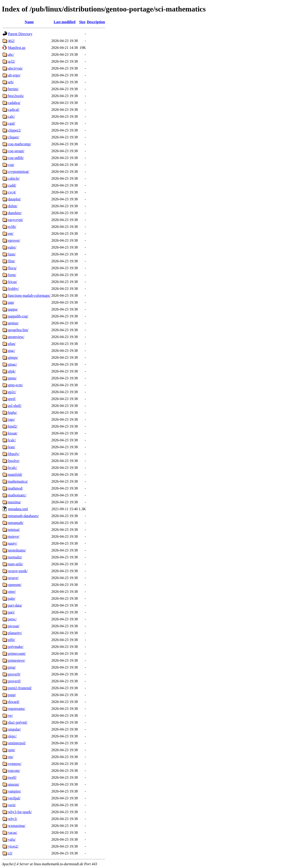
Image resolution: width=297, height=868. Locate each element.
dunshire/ (15, 213)
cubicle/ (14, 178)
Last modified (65, 22)
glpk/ (12, 371)
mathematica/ (18, 481)
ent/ (11, 234)
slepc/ (12, 736)
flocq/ (12, 268)
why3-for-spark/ (20, 812)
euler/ (12, 247)
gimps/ (13, 357)
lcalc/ (12, 440)
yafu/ (12, 839)
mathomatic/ (17, 495)
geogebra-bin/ (18, 330)
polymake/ (16, 647)
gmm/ (12, 378)
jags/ (11, 419)
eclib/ (12, 227)
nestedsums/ (17, 550)
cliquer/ (14, 137)
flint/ (12, 261)
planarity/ (15, 633)
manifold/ (15, 475)
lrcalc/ (13, 468)
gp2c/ (12, 392)
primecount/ (17, 654)
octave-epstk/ (18, 571)
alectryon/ (15, 68)
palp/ (12, 598)
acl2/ (12, 61)
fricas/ (13, 282)
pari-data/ (15, 605)
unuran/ (14, 784)
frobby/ (13, 289)
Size (82, 22)
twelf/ (12, 777)
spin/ (12, 750)
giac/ (12, 351)
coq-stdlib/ (16, 158)
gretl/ (12, 399)
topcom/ (14, 771)
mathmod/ (15, 488)
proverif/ (14, 681)
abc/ (11, 55)
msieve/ (14, 536)
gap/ (11, 302)
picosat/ (14, 626)
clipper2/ (15, 130)
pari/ (11, 612)
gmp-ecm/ (15, 385)
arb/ (11, 82)
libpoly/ (14, 454)
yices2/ (13, 846)
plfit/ (12, 640)
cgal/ (12, 123)
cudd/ (12, 185)
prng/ (12, 667)
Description (96, 22)
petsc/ (12, 619)
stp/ (11, 757)
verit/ (12, 805)
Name (29, 22)
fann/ (12, 254)
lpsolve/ (14, 461)
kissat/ (13, 433)
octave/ (13, 578)
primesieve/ (17, 660)
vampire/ (15, 791)
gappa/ (13, 309)
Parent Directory (20, 34)
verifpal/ (14, 798)
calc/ (11, 116)
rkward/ (14, 702)
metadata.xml (18, 509)
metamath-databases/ (23, 516)
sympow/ (15, 764)
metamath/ (16, 523)
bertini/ (13, 89)
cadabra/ (14, 103)
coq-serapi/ (16, 151)
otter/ (12, 592)
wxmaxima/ (17, 826)
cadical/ (14, 110)
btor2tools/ (16, 96)
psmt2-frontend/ (20, 688)
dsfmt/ (13, 206)
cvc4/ (12, 192)
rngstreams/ (17, 709)
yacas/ (13, 833)
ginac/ (12, 364)
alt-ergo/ (14, 75)
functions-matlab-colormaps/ (29, 295)
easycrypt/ (16, 220)
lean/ (12, 447)
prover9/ (14, 674)
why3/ (13, 819)
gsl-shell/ (15, 406)
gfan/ (12, 344)
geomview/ (16, 337)
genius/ (13, 323)
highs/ (12, 413)
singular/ (14, 729)
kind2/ (13, 426)
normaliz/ (15, 557)
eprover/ (14, 240)
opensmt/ (15, 585)
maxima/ (14, 502)
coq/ (11, 165)
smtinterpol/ (17, 743)
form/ (12, 275)
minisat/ (14, 530)
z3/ (10, 853)
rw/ (10, 715)
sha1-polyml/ (18, 722)
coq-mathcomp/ (19, 144)
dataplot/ (14, 199)
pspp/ (12, 695)
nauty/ (13, 543)
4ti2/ (11, 41)
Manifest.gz (17, 48)
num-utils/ (16, 564)
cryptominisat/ (19, 172)
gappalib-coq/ (18, 316)
